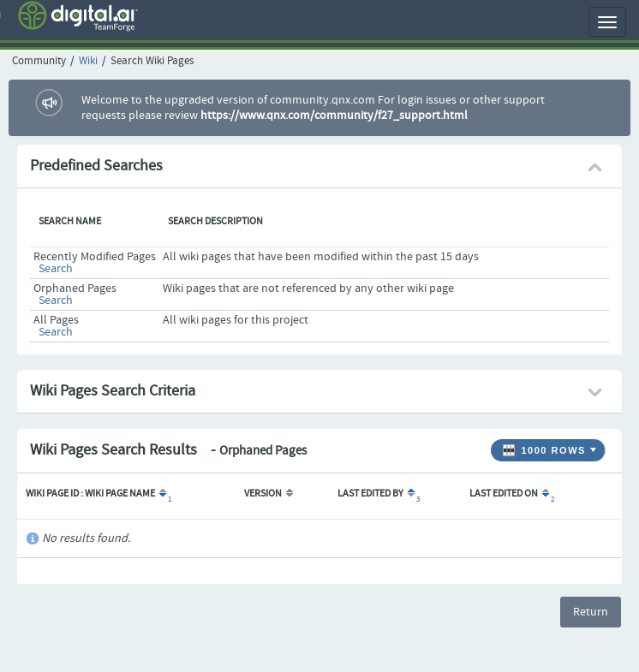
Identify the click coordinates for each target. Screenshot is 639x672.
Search (56, 269)
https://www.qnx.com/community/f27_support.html (334, 116)
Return (591, 612)
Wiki (88, 61)
